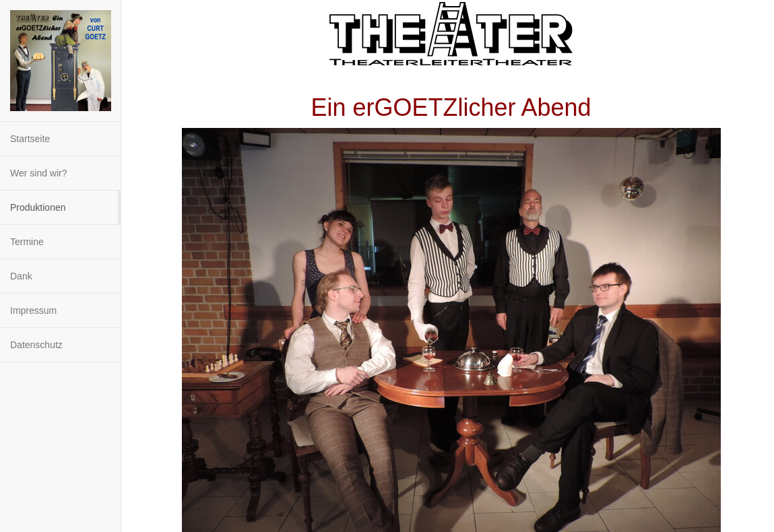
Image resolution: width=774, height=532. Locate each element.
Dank (21, 276)
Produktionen (38, 207)
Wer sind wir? (39, 173)
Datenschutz (36, 345)
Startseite (30, 139)
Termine (27, 242)
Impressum (33, 310)
